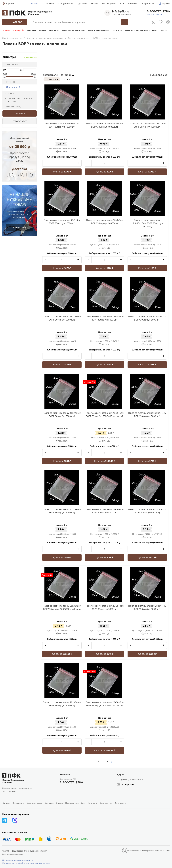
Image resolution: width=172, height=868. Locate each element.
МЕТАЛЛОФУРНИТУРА (99, 31)
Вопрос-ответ (148, 3)
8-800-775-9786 (158, 11)
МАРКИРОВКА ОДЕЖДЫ (74, 31)
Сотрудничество (66, 3)
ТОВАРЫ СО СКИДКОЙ (13, 31)
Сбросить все (30, 58)
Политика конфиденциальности (18, 860)
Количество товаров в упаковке (18, 100)
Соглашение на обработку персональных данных (26, 863)
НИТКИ (164, 31)
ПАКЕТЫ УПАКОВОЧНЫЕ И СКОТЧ (141, 31)
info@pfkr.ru (121, 11)
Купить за (62, 172)
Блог (122, 3)
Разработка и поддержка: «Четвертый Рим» (149, 851)
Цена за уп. (11, 65)
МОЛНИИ (117, 31)
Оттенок (10, 82)
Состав (9, 93)
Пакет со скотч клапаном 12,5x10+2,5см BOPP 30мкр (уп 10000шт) (147, 223)
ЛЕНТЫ (42, 31)
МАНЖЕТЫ (54, 31)
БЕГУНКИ (31, 31)
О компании (49, 3)
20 (167, 75)
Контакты (133, 3)
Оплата (95, 3)
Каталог (35, 3)
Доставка (83, 3)
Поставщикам (109, 3)
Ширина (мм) (12, 106)
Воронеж (10, 3)
